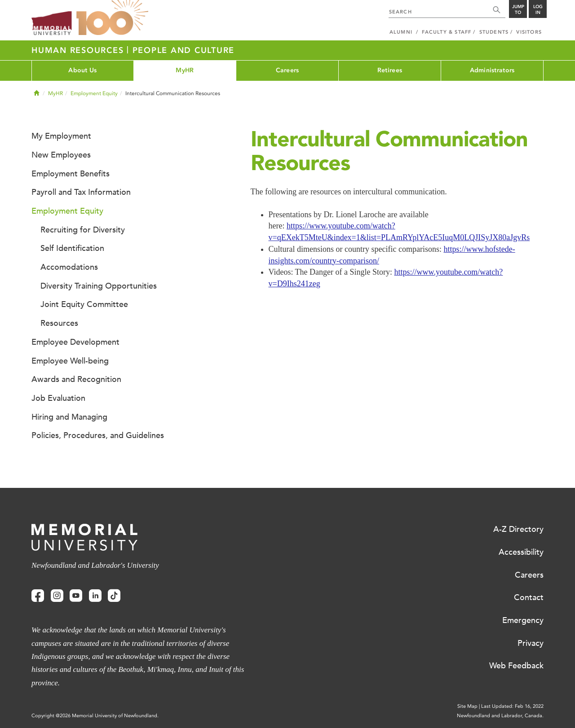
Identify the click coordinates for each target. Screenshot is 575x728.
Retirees (390, 70)
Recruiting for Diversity (83, 230)
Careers (287, 70)
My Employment (61, 136)
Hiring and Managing (69, 417)
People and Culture (184, 50)
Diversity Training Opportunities (99, 286)
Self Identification (72, 248)
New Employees (61, 155)
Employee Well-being (70, 361)
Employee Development (75, 342)
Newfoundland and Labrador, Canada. (500, 716)
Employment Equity (94, 93)
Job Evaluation (58, 398)
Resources (59, 323)
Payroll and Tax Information (81, 192)
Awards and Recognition (76, 379)
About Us (82, 70)
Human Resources (79, 50)
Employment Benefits (71, 174)
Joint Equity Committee (84, 304)
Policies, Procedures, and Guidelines (98, 435)
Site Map (467, 706)
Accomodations (69, 267)
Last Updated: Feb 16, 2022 (512, 706)
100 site (112, 18)
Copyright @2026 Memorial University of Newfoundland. (95, 716)
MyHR (185, 70)
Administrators (492, 70)
